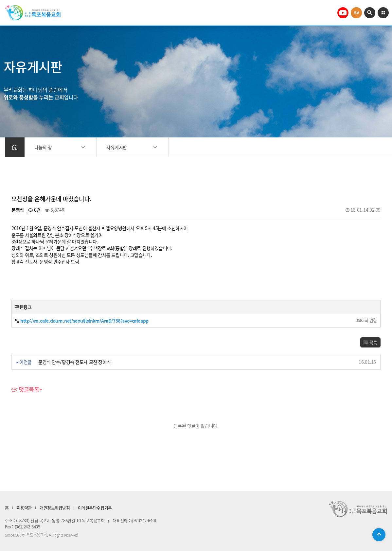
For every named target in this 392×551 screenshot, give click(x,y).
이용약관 (24, 508)
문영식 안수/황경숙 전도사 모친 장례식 (74, 362)
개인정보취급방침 (55, 508)
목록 (370, 342)
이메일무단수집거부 (95, 508)
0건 (34, 210)
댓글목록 (25, 390)
